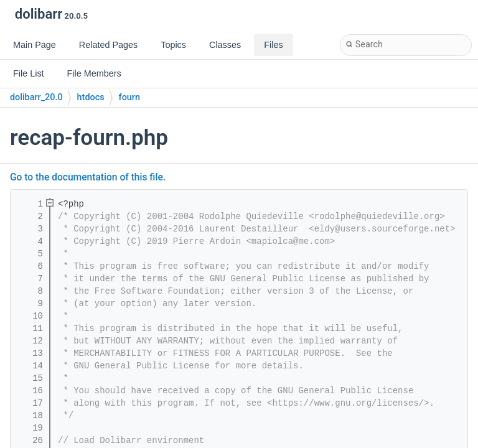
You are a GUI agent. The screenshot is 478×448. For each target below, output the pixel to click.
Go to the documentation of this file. (88, 177)
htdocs (91, 97)
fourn (129, 97)
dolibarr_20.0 (36, 97)
